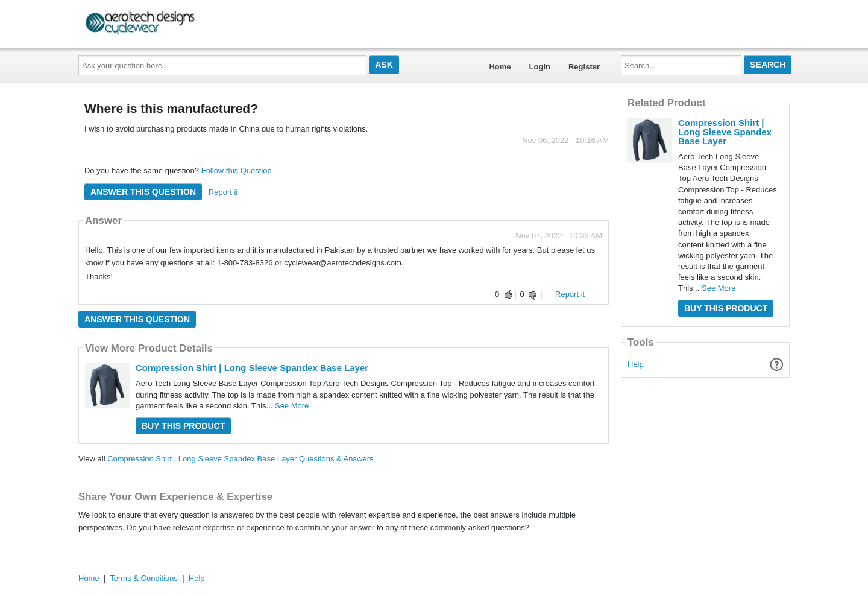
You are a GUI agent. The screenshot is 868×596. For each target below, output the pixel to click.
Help (636, 364)
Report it (223, 192)
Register (584, 67)
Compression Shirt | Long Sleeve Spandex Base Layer (252, 368)
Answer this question (143, 192)
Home (500, 67)
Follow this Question (237, 170)
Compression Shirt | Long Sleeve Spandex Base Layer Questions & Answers (240, 459)
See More (292, 406)
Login (540, 67)
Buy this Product (183, 426)
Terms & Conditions (144, 578)
